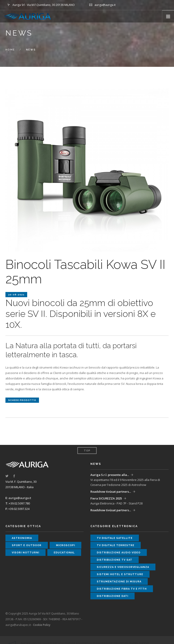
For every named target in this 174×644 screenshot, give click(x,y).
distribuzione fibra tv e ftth (122, 589)
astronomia (22, 538)
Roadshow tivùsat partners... (111, 492)
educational (64, 553)
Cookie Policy (42, 625)
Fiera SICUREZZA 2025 (106, 498)
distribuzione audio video (119, 553)
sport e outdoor (27, 545)
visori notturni (25, 553)
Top (87, 451)
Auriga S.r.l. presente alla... (110, 475)
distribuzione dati (112, 596)
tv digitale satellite (115, 538)
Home (10, 50)
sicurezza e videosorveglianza (123, 567)
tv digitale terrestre (116, 545)
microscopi (65, 545)
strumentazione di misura (119, 582)
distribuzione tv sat (115, 560)
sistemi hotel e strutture (120, 574)
